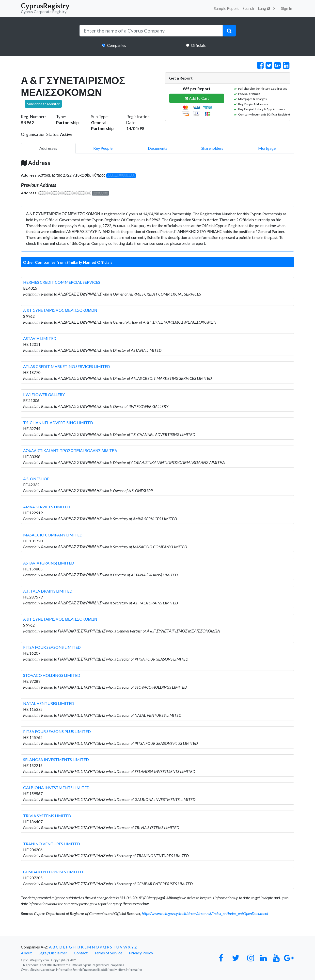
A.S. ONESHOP (36, 479)
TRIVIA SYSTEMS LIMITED (47, 816)
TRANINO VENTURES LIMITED (52, 844)
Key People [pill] (103, 148)
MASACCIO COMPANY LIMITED (53, 535)
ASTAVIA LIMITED (40, 338)
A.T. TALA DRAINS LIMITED (48, 591)
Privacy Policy (141, 953)
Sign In (287, 8)
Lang (264, 8)
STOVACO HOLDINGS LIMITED (52, 675)
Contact (81, 953)
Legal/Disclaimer (53, 953)
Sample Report (226, 8)
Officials (198, 45)
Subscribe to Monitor (43, 104)
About (26, 953)
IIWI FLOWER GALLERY (44, 394)
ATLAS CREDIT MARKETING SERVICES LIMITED (67, 366)
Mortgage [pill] (267, 148)
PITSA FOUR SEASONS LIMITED (52, 647)
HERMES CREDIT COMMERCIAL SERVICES (62, 282)
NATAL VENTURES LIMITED (49, 703)
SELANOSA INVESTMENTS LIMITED (56, 759)
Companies (117, 45)
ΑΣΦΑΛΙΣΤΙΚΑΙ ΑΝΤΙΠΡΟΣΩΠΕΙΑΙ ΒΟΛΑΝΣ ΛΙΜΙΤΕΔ (70, 451)
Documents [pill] (158, 148)
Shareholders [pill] (212, 148)
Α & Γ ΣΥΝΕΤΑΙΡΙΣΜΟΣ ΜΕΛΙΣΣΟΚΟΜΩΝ (60, 310)
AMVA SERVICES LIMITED (47, 507)
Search (248, 8)
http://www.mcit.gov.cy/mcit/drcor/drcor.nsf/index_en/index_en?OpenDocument (205, 913)
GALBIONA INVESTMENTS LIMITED (56, 788)
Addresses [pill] (48, 148)
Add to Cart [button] (197, 98)
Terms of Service (108, 953)
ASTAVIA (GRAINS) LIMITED (49, 563)
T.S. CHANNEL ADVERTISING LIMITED (58, 423)
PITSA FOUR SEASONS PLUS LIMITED (57, 731)
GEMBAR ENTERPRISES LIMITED (53, 872)
